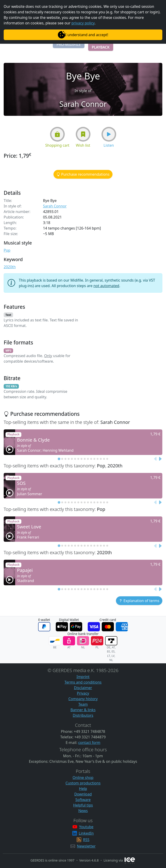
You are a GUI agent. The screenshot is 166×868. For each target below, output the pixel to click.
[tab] (59, 459)
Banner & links (83, 710)
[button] (69, 44)
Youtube (86, 827)
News (83, 811)
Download (83, 794)
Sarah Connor (55, 206)
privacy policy (83, 23)
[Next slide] (160, 459)
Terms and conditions (83, 682)
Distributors (83, 715)
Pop (7, 250)
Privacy (83, 693)
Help (83, 789)
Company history (83, 699)
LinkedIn (86, 833)
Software (83, 800)
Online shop (83, 778)
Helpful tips (83, 805)
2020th (10, 267)
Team (83, 704)
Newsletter (86, 846)
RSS (86, 840)
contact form (89, 743)
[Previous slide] (155, 459)
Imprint (83, 677)
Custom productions (83, 783)
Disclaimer (83, 688)
